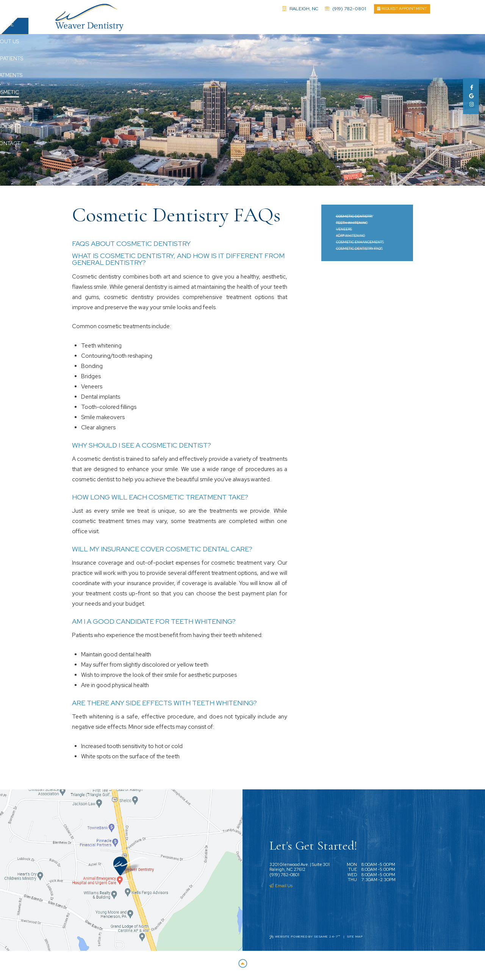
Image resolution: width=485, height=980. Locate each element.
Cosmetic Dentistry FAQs (359, 252)
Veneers (344, 232)
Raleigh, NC (300, 9)
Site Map (355, 940)
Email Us (281, 889)
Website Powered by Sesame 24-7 (305, 940)
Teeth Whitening (352, 226)
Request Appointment (402, 9)
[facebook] (471, 87)
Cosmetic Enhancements (360, 245)
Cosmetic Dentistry (355, 219)
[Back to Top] (242, 967)
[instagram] (471, 104)
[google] (471, 96)
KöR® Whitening (351, 239)
